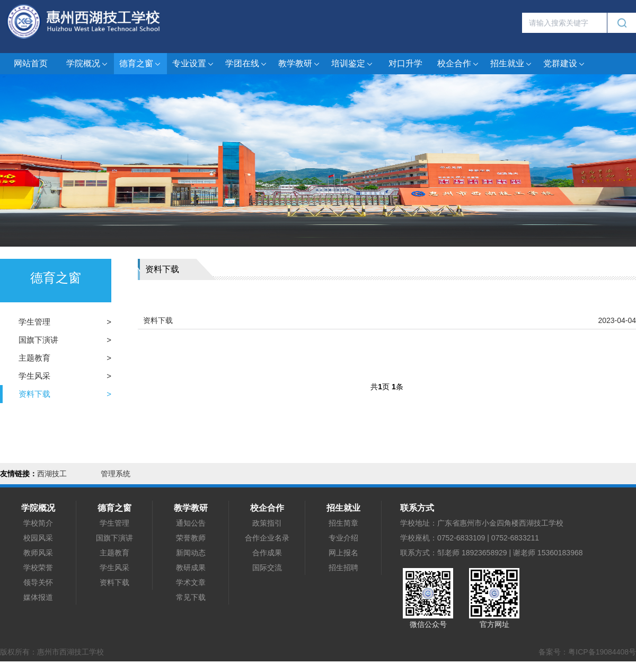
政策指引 (267, 523)
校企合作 (458, 64)
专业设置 (193, 64)
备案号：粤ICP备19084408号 (587, 652)
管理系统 (116, 474)
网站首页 (31, 63)
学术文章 (191, 582)
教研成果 (191, 568)
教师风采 (38, 553)
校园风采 (38, 538)
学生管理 (34, 322)
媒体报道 (38, 597)
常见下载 (191, 597)
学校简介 (38, 523)
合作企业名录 (267, 538)
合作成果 (267, 553)
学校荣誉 (38, 568)
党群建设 (564, 64)
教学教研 (299, 64)
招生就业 (511, 64)
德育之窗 (140, 64)
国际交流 (267, 568)
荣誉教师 (191, 538)
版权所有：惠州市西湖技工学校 (52, 652)
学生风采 (34, 376)
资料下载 (34, 394)
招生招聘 (343, 568)
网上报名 (343, 553)
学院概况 (87, 64)
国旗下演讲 (38, 340)
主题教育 (34, 358)
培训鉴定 (352, 64)
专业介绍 (343, 538)
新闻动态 (191, 553)
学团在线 (246, 64)
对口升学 (405, 63)
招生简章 (343, 523)
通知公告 (191, 523)
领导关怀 (38, 582)
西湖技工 (52, 474)
